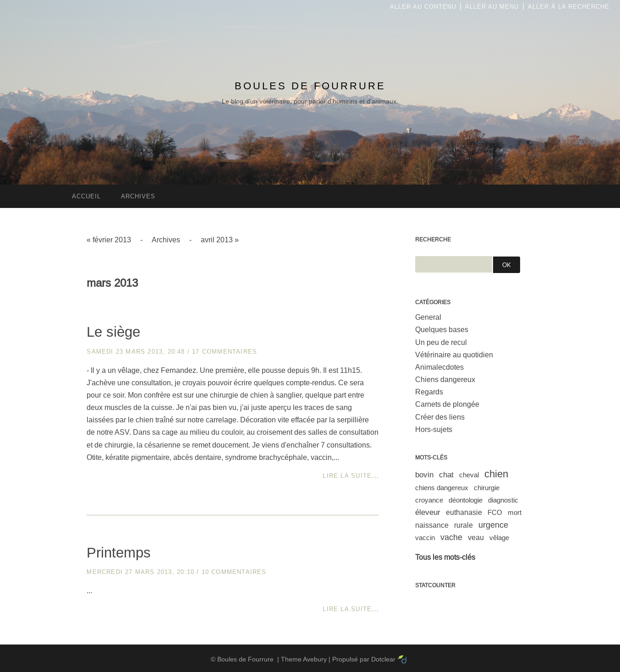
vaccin (425, 538)
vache (451, 537)
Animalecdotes (439, 367)
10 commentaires (234, 572)
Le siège (113, 332)
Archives (166, 240)
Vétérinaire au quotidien (454, 355)
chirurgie (487, 488)
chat (446, 475)
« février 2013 (109, 240)
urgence (493, 525)
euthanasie (464, 512)
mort (515, 512)
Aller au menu (492, 7)
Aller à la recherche (569, 7)
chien (496, 474)
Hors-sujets (434, 429)
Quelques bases (442, 330)
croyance (429, 500)
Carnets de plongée (447, 404)
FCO (495, 512)
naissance (432, 525)
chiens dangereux (442, 488)
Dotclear (383, 659)
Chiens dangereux (445, 380)
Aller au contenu (423, 7)
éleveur (428, 512)
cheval (469, 475)
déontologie (466, 500)
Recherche (433, 240)
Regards (429, 392)
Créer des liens (440, 417)
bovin (424, 475)
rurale (464, 525)
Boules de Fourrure (310, 86)
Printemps (119, 553)
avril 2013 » (220, 240)
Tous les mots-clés (445, 557)
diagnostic (503, 500)
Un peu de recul (441, 342)
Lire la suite (347, 476)
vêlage (499, 538)
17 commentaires (225, 352)
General (428, 317)
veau (476, 538)
